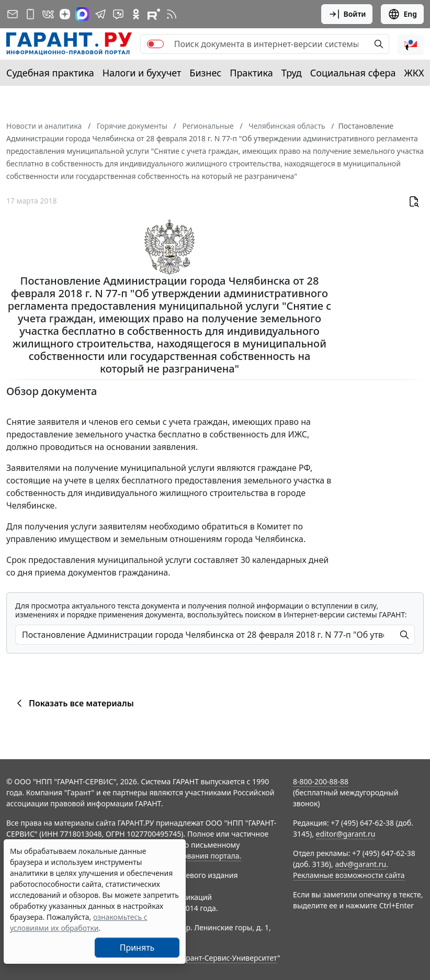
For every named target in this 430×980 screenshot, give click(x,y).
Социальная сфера (353, 73)
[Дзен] (65, 14)
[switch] (155, 44)
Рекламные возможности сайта (349, 875)
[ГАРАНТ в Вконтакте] (48, 14)
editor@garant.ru (346, 834)
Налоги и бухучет (142, 73)
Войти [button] (347, 14)
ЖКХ (414, 73)
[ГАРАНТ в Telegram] (100, 14)
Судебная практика (50, 73)
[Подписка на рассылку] (13, 14)
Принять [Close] (137, 948)
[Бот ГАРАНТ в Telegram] (118, 14)
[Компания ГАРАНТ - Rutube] (154, 14)
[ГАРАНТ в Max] (82, 14)
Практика (251, 73)
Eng (402, 14)
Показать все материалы (73, 703)
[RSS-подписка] (172, 14)
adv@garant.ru (360, 864)
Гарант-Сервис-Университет (228, 958)
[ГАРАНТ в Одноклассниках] (136, 14)
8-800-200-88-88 (321, 781)
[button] (411, 44)
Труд (292, 73)
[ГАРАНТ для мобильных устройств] (30, 14)
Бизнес (205, 73)
